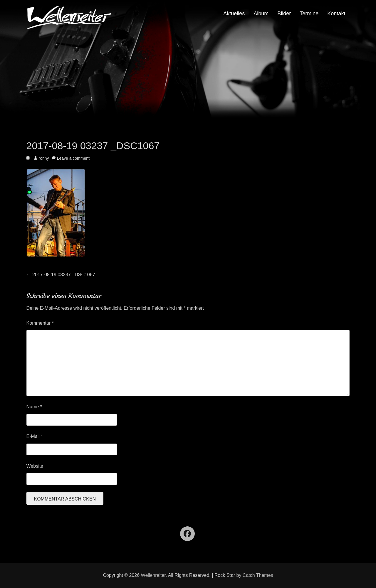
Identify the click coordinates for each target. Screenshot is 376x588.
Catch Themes (258, 575)
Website (35, 466)
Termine (309, 14)
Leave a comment (73, 158)
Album (261, 14)
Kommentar (40, 323)
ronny (44, 158)
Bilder (284, 14)
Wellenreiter (153, 575)
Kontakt (336, 14)
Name (34, 407)
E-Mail (35, 436)
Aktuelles (234, 14)
